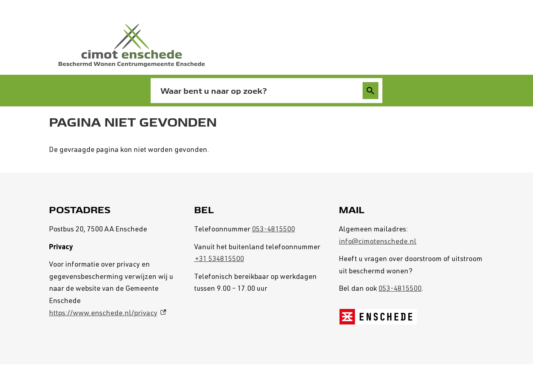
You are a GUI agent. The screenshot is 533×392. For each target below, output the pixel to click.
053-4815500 (273, 230)
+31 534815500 (219, 259)
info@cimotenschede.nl (378, 242)
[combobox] (258, 91)
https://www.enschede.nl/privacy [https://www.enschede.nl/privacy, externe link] (108, 314)
